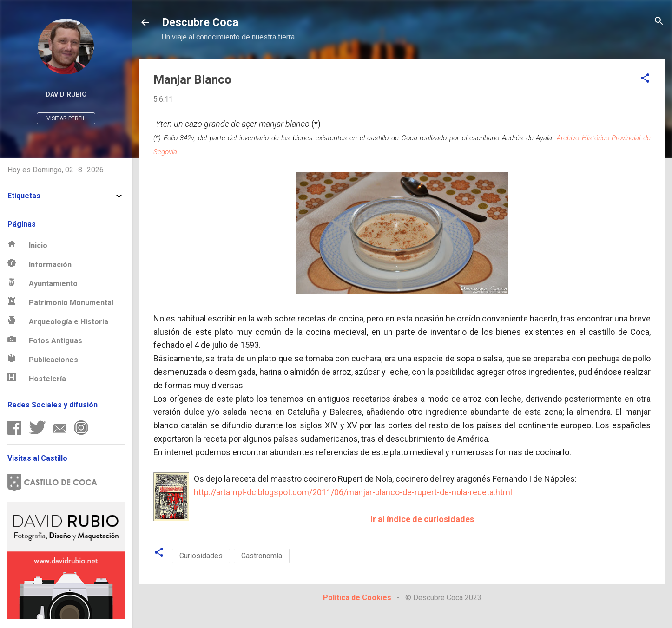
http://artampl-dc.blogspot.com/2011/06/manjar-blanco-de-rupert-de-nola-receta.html (353, 492)
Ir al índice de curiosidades (422, 519)
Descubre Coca (200, 22)
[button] (645, 79)
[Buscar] (659, 22)
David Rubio (66, 95)
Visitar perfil (66, 118)
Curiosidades (201, 556)
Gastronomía (262, 556)
